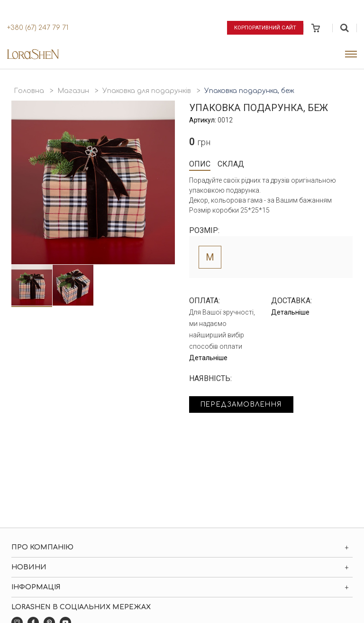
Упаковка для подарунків (147, 91)
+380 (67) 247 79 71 (38, 28)
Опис (200, 164)
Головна (29, 91)
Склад (231, 164)
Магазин (73, 91)
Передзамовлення (245, 405)
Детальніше (208, 358)
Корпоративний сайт (264, 28)
